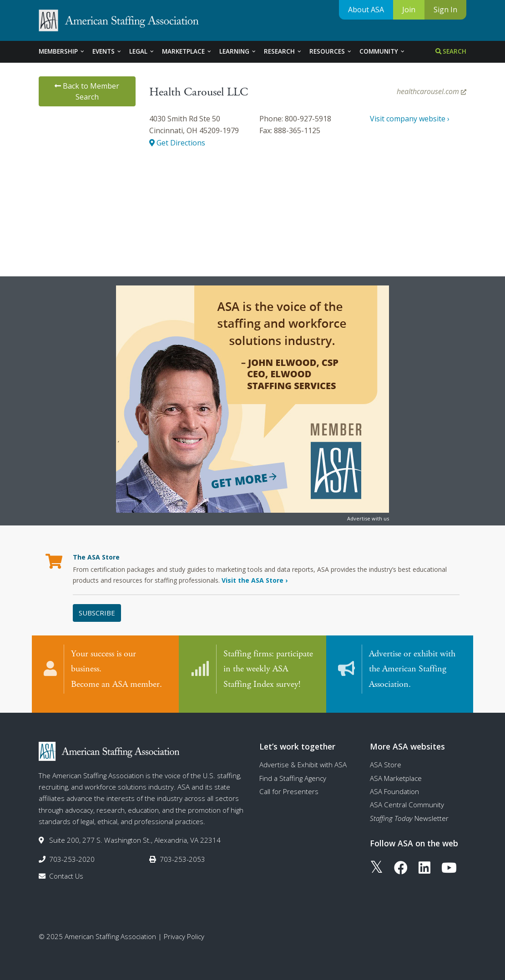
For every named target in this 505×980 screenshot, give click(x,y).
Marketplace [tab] (187, 51)
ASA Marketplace (396, 772)
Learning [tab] (238, 51)
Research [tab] (283, 51)
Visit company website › (410, 119)
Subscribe (97, 613)
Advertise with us (368, 518)
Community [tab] (382, 51)
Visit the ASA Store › (255, 580)
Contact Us (66, 870)
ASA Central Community (407, 798)
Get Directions (177, 143)
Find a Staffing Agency (293, 772)
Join (409, 10)
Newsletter (409, 812)
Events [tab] (107, 51)
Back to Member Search (87, 91)
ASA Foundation (394, 785)
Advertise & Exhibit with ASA (303, 758)
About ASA (366, 10)
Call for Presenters (289, 785)
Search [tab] (451, 51)
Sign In (445, 10)
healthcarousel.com (432, 91)
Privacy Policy (184, 930)
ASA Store (386, 758)
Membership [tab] (62, 51)
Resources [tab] (331, 51)
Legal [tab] (142, 51)
